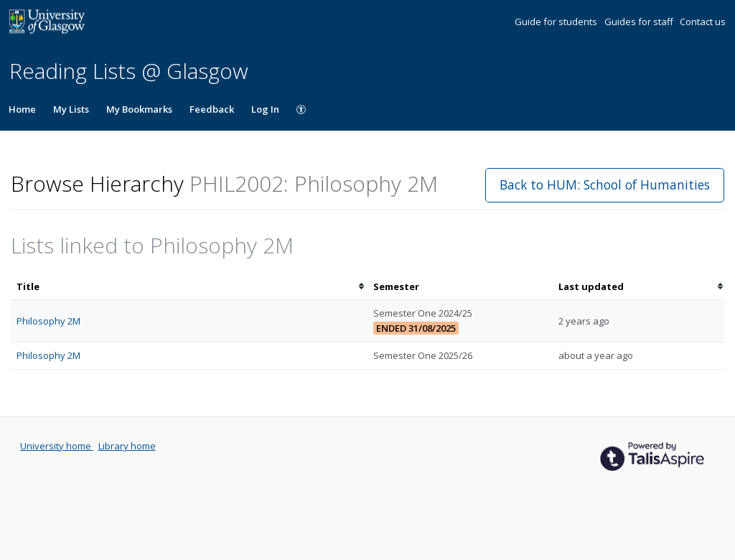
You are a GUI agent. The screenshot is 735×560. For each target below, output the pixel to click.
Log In (265, 109)
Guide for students (557, 22)
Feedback (212, 109)
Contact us (703, 22)
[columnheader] (189, 287)
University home (57, 446)
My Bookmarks (139, 109)
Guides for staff (640, 22)
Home (22, 109)
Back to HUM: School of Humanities (605, 185)
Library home (127, 446)
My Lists (71, 109)
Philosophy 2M (48, 321)
